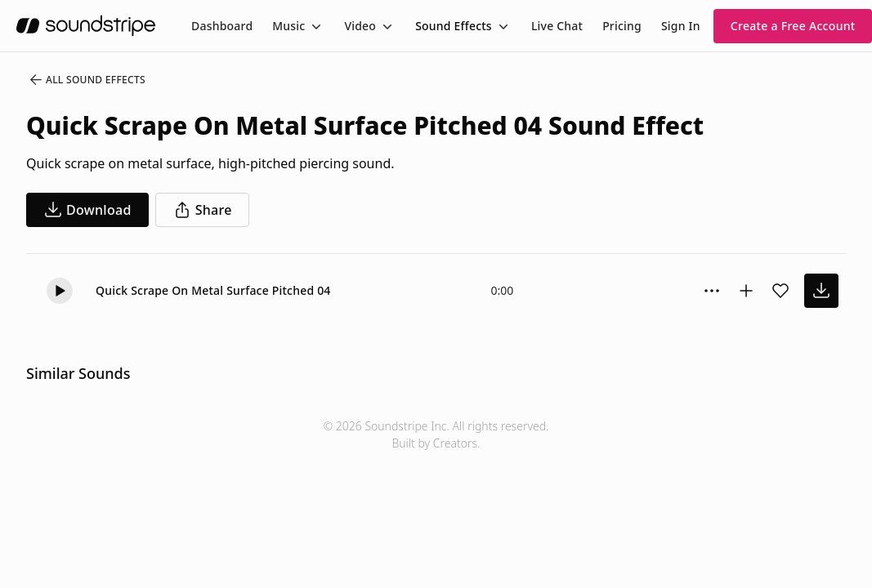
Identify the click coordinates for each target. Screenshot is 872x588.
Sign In (681, 26)
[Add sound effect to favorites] (780, 291)
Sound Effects (454, 26)
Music (288, 26)
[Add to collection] (746, 291)
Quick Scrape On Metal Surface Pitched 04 (213, 290)
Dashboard (222, 26)
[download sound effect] (821, 291)
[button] (60, 291)
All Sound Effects (87, 80)
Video (360, 26)
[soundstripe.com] (86, 26)
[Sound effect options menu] (712, 291)
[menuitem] (222, 26)
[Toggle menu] (315, 26)
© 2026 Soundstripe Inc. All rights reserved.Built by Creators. (436, 434)
